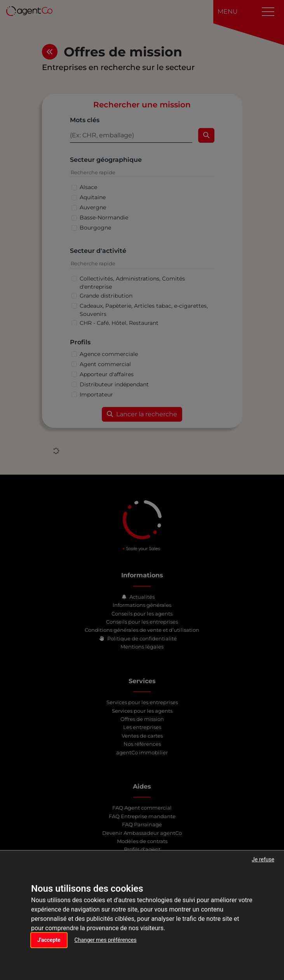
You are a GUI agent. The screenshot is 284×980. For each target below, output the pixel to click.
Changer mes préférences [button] (106, 940)
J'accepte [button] (49, 940)
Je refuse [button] (263, 859)
